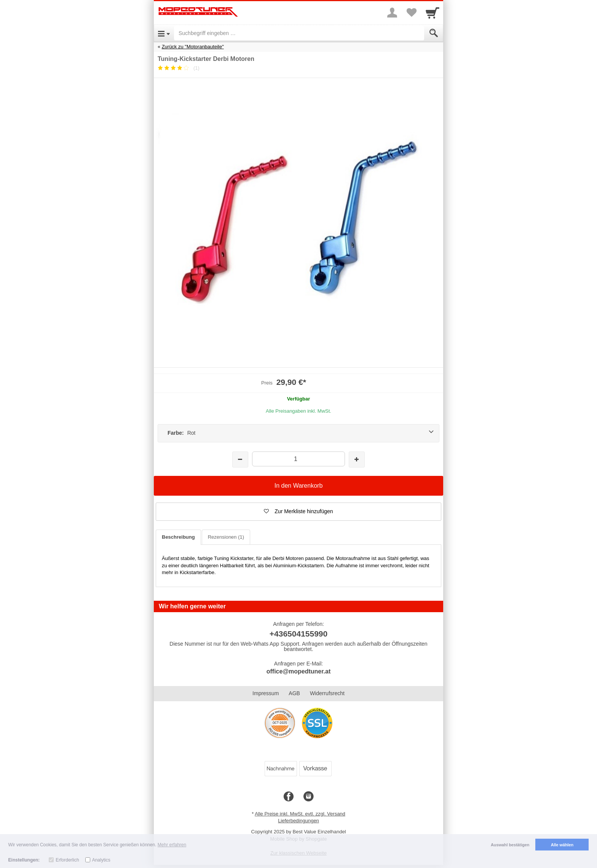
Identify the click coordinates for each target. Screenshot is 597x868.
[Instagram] (308, 797)
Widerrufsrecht (327, 693)
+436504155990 (298, 634)
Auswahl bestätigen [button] (510, 845)
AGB (294, 693)
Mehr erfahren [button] (172, 845)
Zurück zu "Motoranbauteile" (193, 47)
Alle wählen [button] (562, 845)
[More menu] (392, 13)
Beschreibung (178, 537)
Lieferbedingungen (298, 821)
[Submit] (434, 33)
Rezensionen (226, 537)
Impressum (266, 693)
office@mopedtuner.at (299, 671)
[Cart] (433, 13)
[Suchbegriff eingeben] (299, 33)
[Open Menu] (164, 33)
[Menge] (298, 459)
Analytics (101, 860)
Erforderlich (67, 860)
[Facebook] (289, 797)
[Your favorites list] (411, 13)
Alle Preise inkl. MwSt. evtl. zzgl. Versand (300, 814)
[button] (298, 512)
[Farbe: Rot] (298, 433)
